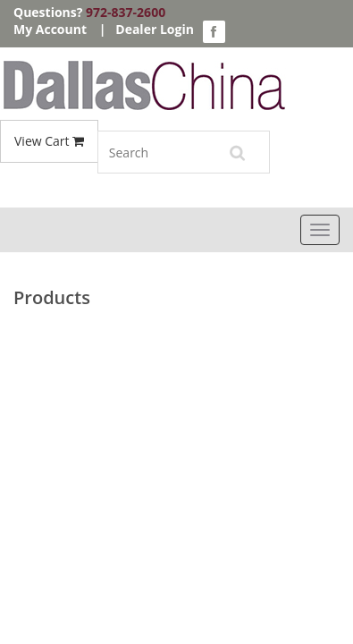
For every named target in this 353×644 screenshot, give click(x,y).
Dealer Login (155, 29)
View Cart (49, 141)
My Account (50, 29)
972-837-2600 (126, 12)
